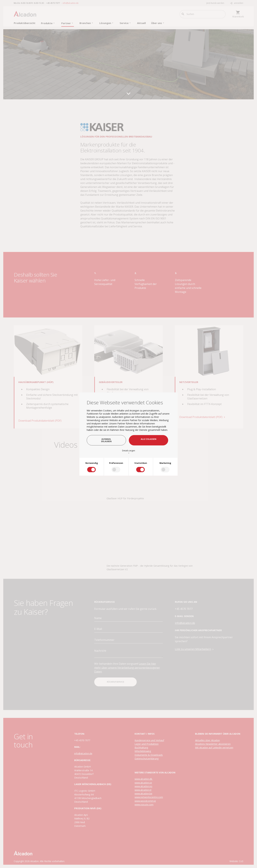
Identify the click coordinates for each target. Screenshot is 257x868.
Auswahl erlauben (106, 440)
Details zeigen (129, 452)
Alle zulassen (149, 439)
